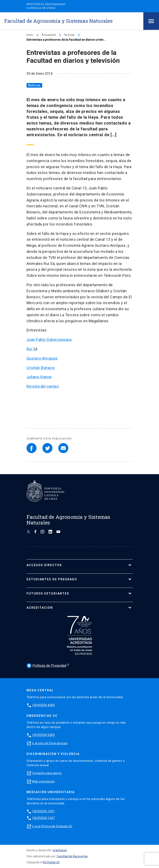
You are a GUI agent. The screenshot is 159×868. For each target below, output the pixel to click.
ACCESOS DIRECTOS (44, 565)
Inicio (30, 35)
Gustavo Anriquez (42, 358)
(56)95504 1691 (43, 811)
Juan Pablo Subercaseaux (49, 340)
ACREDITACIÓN (40, 608)
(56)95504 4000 (43, 705)
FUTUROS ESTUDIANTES (48, 593)
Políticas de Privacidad (46, 666)
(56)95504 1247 (43, 818)
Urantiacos (60, 850)
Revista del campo (43, 386)
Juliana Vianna (39, 377)
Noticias (69, 35)
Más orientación (44, 781)
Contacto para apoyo (47, 773)
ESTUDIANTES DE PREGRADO (52, 579)
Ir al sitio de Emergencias (50, 743)
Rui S (31, 349)
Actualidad (49, 35)
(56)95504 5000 (43, 735)
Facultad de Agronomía (72, 856)
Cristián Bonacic (41, 368)
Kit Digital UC (52, 862)
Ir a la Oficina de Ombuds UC (52, 826)
